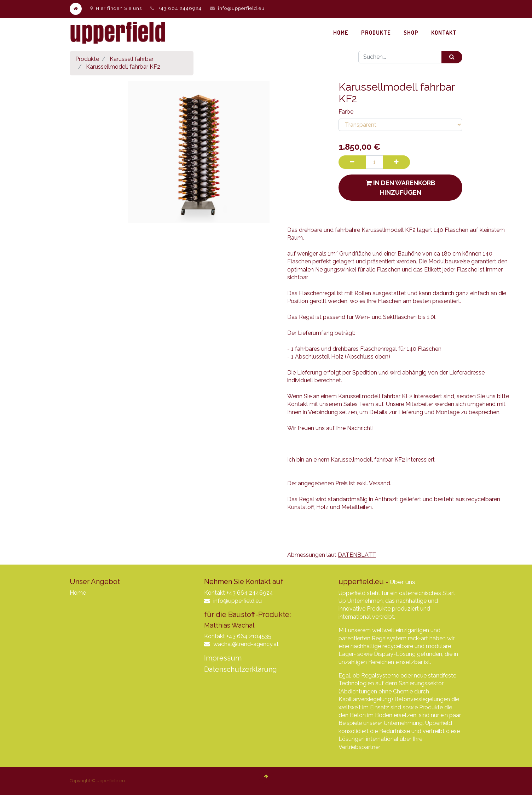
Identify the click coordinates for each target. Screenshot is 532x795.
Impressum (223, 658)
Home (78, 593)
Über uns (402, 582)
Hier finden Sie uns (116, 8)
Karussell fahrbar (132, 59)
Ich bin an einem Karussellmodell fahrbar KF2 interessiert (361, 460)
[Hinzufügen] (396, 162)
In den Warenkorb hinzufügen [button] (400, 188)
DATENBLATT (357, 555)
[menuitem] (341, 33)
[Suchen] (452, 57)
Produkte (87, 59)
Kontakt (215, 593)
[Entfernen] (352, 162)
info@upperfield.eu (241, 8)
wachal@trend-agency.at (246, 644)
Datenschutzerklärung (241, 669)
